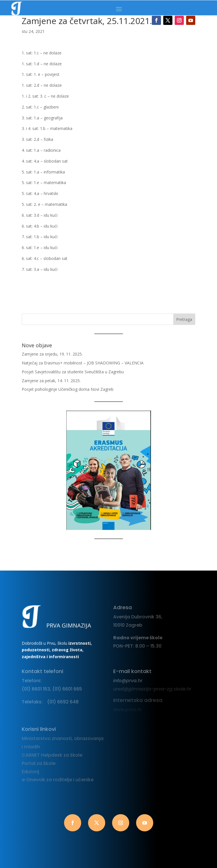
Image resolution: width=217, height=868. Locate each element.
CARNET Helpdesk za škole (52, 755)
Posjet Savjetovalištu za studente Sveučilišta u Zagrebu (73, 372)
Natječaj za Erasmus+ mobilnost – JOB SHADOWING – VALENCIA (83, 363)
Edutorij (30, 772)
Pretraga (184, 319)
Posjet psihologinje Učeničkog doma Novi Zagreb (68, 389)
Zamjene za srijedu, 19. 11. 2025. (52, 354)
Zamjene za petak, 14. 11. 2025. (51, 381)
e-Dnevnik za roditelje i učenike (58, 780)
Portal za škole (39, 763)
